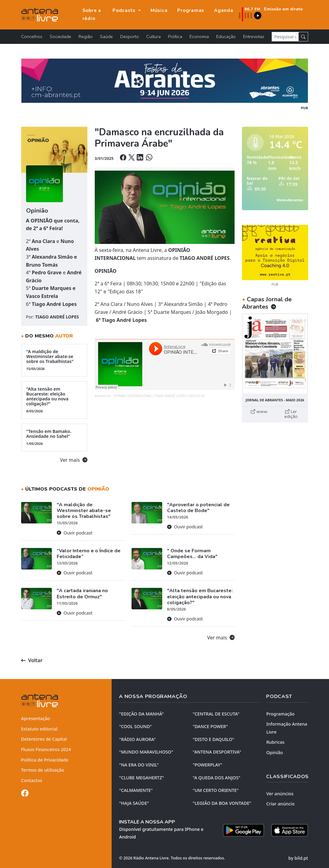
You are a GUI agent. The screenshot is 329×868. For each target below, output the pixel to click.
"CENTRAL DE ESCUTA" (216, 714)
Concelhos (32, 37)
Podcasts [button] (125, 10)
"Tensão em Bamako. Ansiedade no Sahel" (54, 437)
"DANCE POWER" (210, 726)
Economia (199, 37)
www (259, 411)
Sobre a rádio (92, 14)
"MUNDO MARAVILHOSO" (146, 752)
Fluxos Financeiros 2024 (46, 749)
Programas (191, 10)
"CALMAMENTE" (136, 790)
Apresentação (36, 718)
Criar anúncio (280, 804)
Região (86, 37)
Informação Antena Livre (287, 728)
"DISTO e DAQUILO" (213, 739)
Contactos (32, 780)
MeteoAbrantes (290, 200)
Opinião (274, 752)
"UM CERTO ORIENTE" (216, 790)
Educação (226, 37)
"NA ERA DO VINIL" (139, 765)
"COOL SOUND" (135, 726)
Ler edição (291, 414)
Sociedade (60, 37)
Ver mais (74, 460)
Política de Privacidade (45, 760)
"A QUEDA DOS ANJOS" (216, 778)
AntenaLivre (103, 396)
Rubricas (275, 742)
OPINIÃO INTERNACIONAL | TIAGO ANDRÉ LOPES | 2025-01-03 (159, 396)
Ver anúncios (280, 794)
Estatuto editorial (39, 729)
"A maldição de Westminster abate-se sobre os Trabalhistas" (54, 360)
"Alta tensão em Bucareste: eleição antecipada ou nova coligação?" (54, 400)
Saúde (106, 37)
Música (159, 10)
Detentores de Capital (44, 739)
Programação (280, 714)
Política (175, 37)
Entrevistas (254, 37)
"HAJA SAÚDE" (134, 803)
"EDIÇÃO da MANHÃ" (141, 714)
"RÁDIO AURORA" (137, 739)
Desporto (130, 37)
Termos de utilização (43, 770)
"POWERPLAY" (207, 765)
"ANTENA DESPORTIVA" (217, 752)
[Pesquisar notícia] (285, 37)
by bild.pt (298, 858)
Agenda (224, 10)
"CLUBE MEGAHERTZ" (141, 778)
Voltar (32, 660)
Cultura (153, 37)
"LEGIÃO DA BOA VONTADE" (222, 803)
